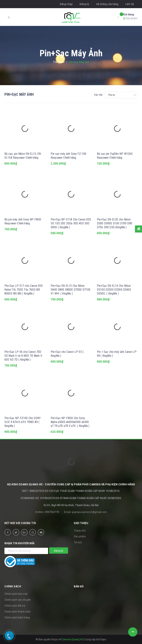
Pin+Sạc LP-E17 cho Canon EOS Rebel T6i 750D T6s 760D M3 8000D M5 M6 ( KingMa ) (24, 290)
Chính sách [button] (13, 586)
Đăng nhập (66, 4)
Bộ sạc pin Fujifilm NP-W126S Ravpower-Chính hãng (115, 156)
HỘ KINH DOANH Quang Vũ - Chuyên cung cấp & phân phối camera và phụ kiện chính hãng (71, 484)
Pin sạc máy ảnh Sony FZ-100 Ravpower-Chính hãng (68, 156)
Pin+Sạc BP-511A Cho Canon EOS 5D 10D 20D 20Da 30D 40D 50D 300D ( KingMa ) (71, 223)
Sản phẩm (130, 16)
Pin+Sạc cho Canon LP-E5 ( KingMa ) (67, 354)
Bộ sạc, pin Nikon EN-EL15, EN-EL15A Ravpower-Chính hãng (23, 156)
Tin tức (78, 542)
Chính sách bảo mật (16, 594)
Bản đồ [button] (79, 586)
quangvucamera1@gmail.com (89, 512)
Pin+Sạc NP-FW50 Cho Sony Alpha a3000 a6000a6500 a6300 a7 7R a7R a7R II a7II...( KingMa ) (70, 422)
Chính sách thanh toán (17, 612)
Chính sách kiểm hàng (17, 618)
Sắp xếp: (99, 95)
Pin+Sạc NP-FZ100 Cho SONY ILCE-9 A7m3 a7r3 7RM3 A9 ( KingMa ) (23, 422)
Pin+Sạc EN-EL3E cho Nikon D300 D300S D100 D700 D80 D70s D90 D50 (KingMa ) (115, 223)
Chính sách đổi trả (15, 606)
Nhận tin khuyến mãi (20, 543)
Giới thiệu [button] (81, 523)
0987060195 (52, 512)
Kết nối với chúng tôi (20, 523)
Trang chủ (80, 531)
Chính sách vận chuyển (18, 600)
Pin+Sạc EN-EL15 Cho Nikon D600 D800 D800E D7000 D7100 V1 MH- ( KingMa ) (70, 290)
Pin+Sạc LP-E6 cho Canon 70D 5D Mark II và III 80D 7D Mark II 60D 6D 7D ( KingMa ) (23, 356)
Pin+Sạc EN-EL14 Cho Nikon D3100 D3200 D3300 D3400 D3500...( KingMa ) (114, 290)
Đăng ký (84, 4)
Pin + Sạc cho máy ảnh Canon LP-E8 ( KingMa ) (117, 354)
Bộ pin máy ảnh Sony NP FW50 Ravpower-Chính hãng (23, 221)
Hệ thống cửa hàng (107, 4)
